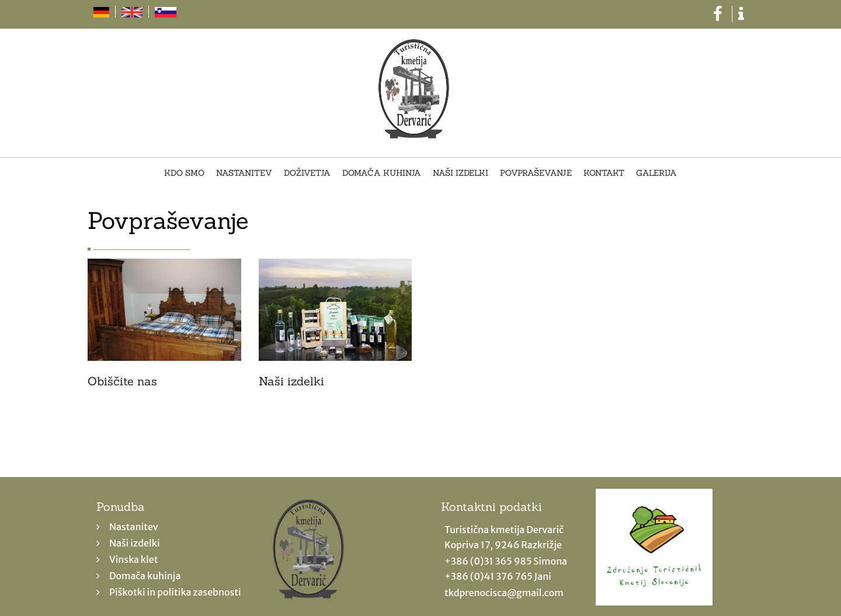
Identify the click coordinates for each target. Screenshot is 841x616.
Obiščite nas (122, 381)
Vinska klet (134, 559)
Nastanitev (244, 173)
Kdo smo (184, 173)
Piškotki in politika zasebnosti (175, 592)
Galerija (656, 173)
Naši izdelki (461, 173)
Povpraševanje (536, 173)
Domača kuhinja (382, 173)
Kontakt (604, 173)
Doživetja (307, 173)
